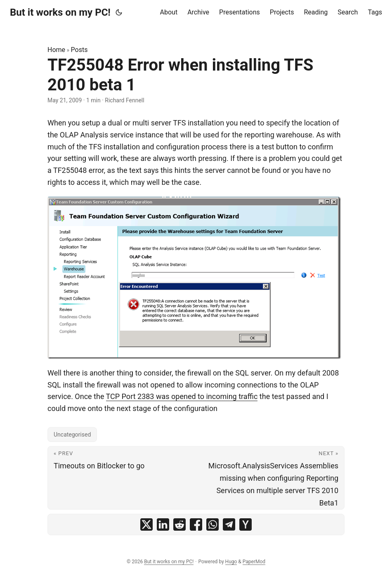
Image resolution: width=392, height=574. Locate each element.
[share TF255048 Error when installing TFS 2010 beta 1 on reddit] (179, 524)
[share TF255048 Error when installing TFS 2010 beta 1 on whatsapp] (213, 524)
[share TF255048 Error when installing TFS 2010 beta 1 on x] (146, 524)
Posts (79, 50)
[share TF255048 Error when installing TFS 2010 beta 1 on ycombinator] (246, 524)
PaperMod (254, 562)
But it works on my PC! (60, 12)
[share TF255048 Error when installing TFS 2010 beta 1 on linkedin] (163, 524)
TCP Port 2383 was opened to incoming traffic (182, 396)
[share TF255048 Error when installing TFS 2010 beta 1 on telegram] (229, 524)
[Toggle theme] (119, 12)
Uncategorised (72, 435)
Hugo (231, 562)
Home (56, 50)
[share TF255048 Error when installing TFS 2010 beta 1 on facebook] (196, 524)
